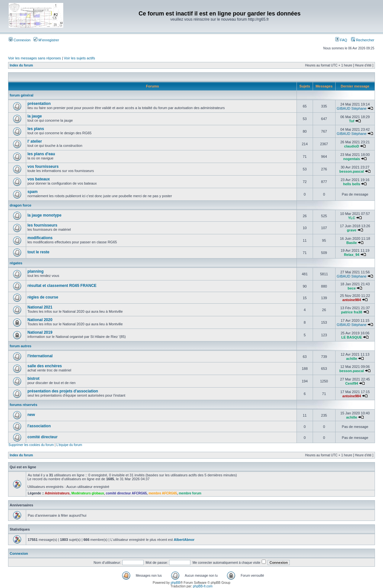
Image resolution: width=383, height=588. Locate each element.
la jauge (35, 116)
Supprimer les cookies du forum (31, 445)
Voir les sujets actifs (80, 58)
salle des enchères (45, 366)
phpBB (176, 583)
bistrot (33, 379)
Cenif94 (352, 383)
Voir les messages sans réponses (35, 58)
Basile (352, 243)
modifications (40, 238)
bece (352, 288)
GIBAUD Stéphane (352, 108)
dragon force (20, 205)
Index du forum (21, 65)
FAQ (341, 40)
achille (352, 359)
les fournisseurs (42, 225)
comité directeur (42, 437)
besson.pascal (352, 171)
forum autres (20, 346)
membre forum (190, 493)
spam (32, 192)
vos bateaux (39, 179)
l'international (40, 356)
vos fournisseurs (43, 167)
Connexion (20, 40)
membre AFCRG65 (163, 493)
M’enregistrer (46, 40)
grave (352, 230)
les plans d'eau (41, 154)
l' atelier (35, 141)
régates (16, 263)
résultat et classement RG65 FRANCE (62, 286)
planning (35, 271)
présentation (39, 104)
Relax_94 (352, 255)
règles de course (43, 297)
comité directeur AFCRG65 (126, 493)
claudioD (352, 146)
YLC (352, 218)
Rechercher (363, 40)
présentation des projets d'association (63, 391)
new (31, 415)
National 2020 (40, 320)
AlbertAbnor (184, 540)
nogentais (352, 159)
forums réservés (24, 405)
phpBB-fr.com (203, 586)
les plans (36, 129)
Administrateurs (57, 493)
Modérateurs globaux (88, 493)
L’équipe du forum (69, 445)
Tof (352, 121)
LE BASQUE (352, 337)
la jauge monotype (44, 215)
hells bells (352, 184)
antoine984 (352, 300)
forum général (21, 95)
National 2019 (40, 332)
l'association (39, 426)
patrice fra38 (352, 312)
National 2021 (40, 307)
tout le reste (38, 252)
